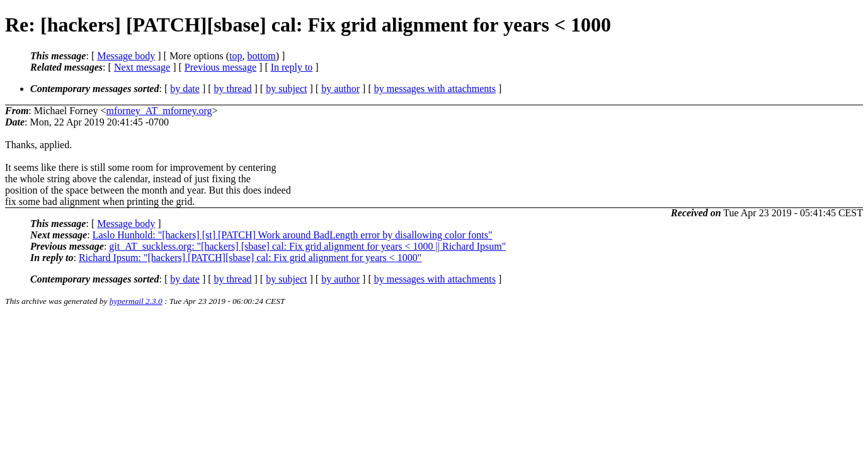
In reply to (292, 67)
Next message (142, 67)
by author (340, 89)
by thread (233, 89)
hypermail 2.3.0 (136, 301)
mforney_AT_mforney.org (159, 111)
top (236, 56)
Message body (126, 56)
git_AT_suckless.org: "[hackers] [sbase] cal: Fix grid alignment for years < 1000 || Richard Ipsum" (307, 246)
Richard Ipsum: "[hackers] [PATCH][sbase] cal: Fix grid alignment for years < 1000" (250, 258)
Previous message (220, 67)
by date (185, 89)
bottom (261, 56)
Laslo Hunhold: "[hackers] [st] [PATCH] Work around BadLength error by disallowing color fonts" (293, 235)
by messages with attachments (435, 89)
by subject (286, 89)
